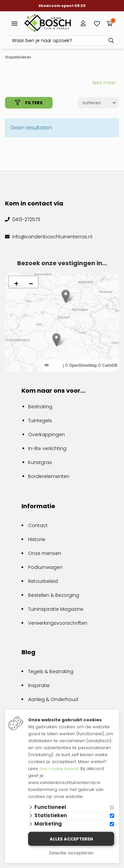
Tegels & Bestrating (51, 671)
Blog (28, 652)
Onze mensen (45, 553)
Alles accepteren (71, 839)
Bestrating (40, 407)
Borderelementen (49, 476)
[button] (56, 340)
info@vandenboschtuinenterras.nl (52, 237)
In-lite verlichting (47, 448)
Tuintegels (40, 421)
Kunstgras (40, 462)
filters (29, 103)
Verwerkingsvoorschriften (58, 623)
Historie (37, 539)
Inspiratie (39, 685)
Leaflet (53, 365)
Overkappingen (46, 434)
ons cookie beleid (59, 769)
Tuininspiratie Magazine (56, 609)
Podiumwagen (45, 567)
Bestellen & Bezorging (54, 595)
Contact (38, 525)
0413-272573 (25, 219)
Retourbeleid (43, 581)
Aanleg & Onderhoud (53, 699)
